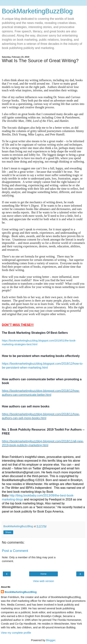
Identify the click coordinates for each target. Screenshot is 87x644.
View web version (43, 581)
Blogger (51, 640)
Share (8, 532)
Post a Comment (15, 551)
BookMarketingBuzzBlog (37, 11)
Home (43, 574)
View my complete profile (16, 633)
